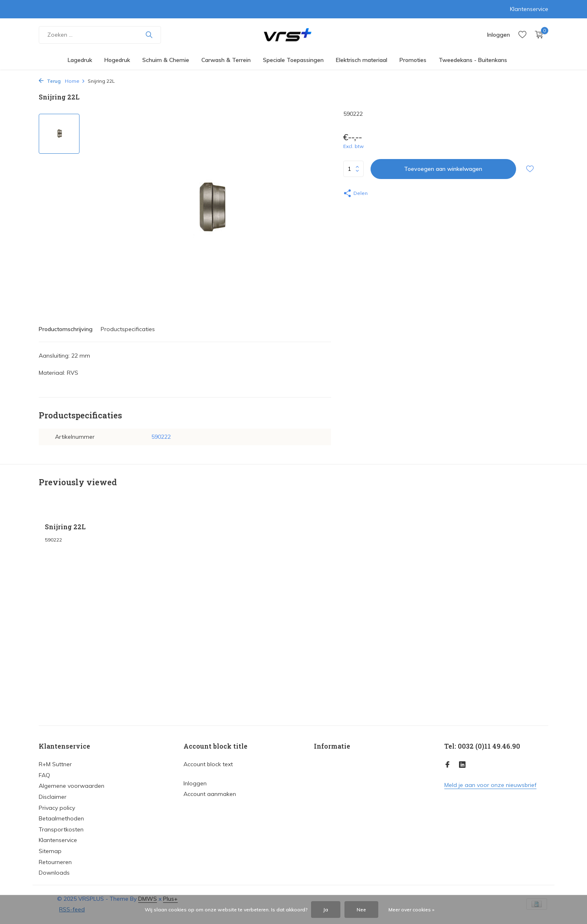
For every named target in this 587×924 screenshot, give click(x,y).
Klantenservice (529, 9)
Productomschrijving (66, 329)
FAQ (44, 775)
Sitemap (50, 851)
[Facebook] (448, 765)
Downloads (54, 873)
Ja (326, 910)
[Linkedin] (462, 765)
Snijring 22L (65, 527)
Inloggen (195, 783)
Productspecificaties (128, 329)
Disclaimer (53, 797)
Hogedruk (117, 60)
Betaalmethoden (61, 818)
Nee (361, 910)
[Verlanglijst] (522, 35)
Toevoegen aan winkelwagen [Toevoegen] (443, 169)
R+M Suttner (55, 764)
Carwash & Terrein (226, 60)
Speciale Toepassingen (293, 60)
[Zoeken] (100, 35)
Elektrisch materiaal (362, 60)
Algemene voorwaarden (72, 786)
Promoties (413, 60)
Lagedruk (80, 60)
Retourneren (55, 862)
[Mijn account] (499, 35)
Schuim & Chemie (166, 60)
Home (75, 81)
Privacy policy (57, 808)
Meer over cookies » (412, 910)
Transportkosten (61, 829)
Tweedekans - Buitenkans (473, 60)
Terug (50, 81)
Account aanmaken (210, 794)
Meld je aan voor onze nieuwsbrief (490, 785)
